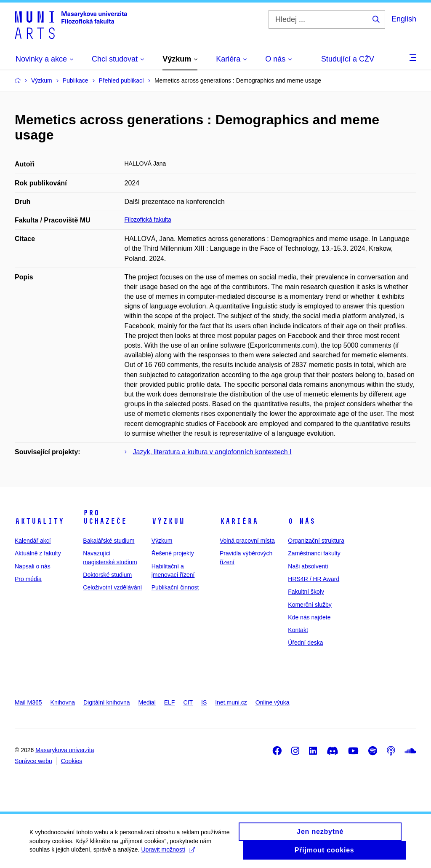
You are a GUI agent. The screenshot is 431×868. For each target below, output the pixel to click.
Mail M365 (28, 702)
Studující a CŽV (348, 59)
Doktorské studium (107, 575)
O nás (302, 521)
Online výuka (273, 702)
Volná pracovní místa (247, 541)
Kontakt (298, 630)
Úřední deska (305, 643)
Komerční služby (310, 605)
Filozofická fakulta (148, 220)
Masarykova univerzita (65, 750)
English (404, 19)
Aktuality (39, 521)
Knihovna (63, 702)
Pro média (28, 579)
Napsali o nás (33, 566)
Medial (147, 702)
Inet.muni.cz (231, 702)
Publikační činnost (175, 587)
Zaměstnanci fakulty (314, 553)
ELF (170, 702)
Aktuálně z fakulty (38, 553)
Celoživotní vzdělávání (112, 587)
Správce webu (33, 761)
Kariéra (239, 521)
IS (204, 702)
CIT (188, 702)
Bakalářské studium (109, 541)
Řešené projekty (173, 553)
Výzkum (168, 521)
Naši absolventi (308, 566)
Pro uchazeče (105, 517)
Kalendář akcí (33, 541)
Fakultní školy (306, 592)
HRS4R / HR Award (314, 579)
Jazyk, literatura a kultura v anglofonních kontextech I (212, 452)
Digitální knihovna (107, 702)
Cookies (72, 761)
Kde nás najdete (309, 617)
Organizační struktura (316, 541)
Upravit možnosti (168, 853)
